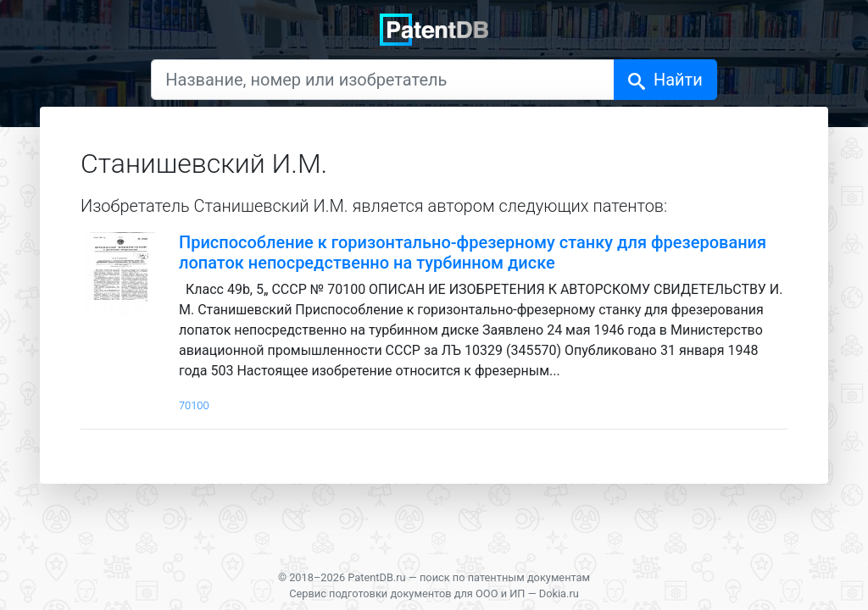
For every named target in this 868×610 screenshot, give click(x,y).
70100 (194, 405)
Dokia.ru (559, 593)
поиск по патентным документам (505, 577)
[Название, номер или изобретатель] (383, 80)
